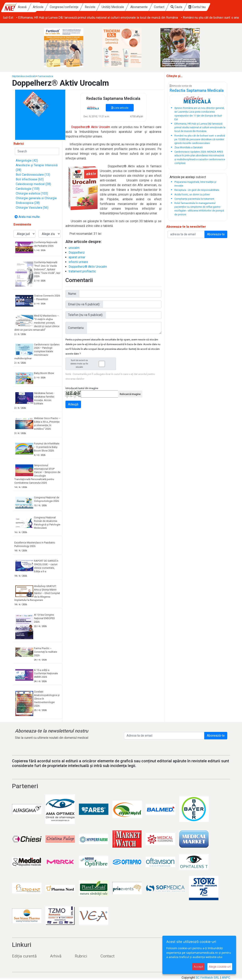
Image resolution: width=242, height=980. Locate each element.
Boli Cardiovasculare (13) (33, 175)
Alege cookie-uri (220, 967)
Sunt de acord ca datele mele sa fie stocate (92, 364)
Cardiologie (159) (28, 189)
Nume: (72, 294)
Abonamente (165, 7)
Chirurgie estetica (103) (32, 193)
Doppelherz (77, 253)
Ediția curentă (24, 956)
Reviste (116, 7)
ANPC (226, 978)
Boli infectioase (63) (30, 179)
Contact (185, 7)
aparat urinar (77, 257)
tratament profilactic (82, 271)
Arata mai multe (27, 217)
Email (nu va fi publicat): (84, 304)
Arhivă (56, 956)
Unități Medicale (139, 7)
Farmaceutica (45, 76)
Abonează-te (216, 736)
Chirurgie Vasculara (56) (32, 208)
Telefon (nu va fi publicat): (86, 315)
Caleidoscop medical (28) (33, 184)
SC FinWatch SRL (207, 978)
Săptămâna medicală (24, 76)
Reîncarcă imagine (130, 394)
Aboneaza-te (216, 234)
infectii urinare (78, 262)
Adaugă (73, 404)
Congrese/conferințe (90, 7)
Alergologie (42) (27, 161)
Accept (198, 967)
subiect (201, 177)
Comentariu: (76, 328)
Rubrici (81, 956)
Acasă (48, 7)
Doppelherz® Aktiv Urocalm (88, 267)
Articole (64, 7)
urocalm (74, 248)
